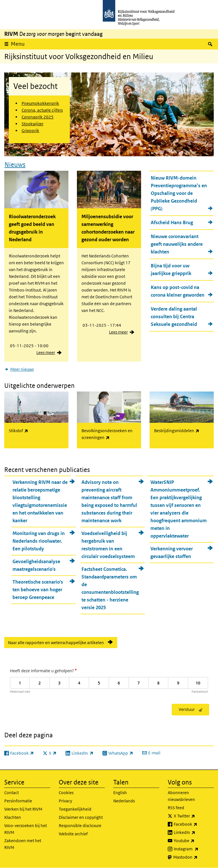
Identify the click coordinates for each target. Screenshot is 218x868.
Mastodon (193, 857)
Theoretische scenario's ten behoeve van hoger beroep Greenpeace (38, 590)
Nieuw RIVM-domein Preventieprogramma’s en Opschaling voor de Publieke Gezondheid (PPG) (179, 193)
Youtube (194, 841)
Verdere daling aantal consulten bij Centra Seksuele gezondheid (174, 317)
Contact (11, 793)
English (120, 793)
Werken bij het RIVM (23, 809)
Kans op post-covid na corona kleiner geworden (178, 291)
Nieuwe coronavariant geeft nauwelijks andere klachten (177, 244)
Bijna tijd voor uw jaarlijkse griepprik (171, 269)
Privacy (65, 801)
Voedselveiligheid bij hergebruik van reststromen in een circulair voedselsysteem (108, 545)
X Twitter (194, 816)
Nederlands (124, 801)
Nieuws (15, 165)
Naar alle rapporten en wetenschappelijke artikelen (56, 643)
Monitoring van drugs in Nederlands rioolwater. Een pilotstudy (39, 541)
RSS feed (176, 808)
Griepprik (30, 131)
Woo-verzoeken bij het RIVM (26, 829)
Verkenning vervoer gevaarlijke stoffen (172, 552)
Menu (18, 44)
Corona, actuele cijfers (42, 110)
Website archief (73, 834)
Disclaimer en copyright (81, 817)
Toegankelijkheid (75, 809)
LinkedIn (194, 832)
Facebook (194, 824)
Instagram (194, 849)
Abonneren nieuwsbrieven (181, 796)
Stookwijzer (33, 124)
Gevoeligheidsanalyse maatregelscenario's (36, 565)
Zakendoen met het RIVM (23, 844)
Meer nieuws (22, 369)
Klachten (13, 817)
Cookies (66, 793)
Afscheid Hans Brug (172, 222)
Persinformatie (18, 801)
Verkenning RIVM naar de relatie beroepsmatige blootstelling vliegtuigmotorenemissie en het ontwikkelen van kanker (40, 501)
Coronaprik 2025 (38, 117)
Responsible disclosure (80, 826)
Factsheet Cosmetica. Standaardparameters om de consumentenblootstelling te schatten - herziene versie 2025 (110, 588)
